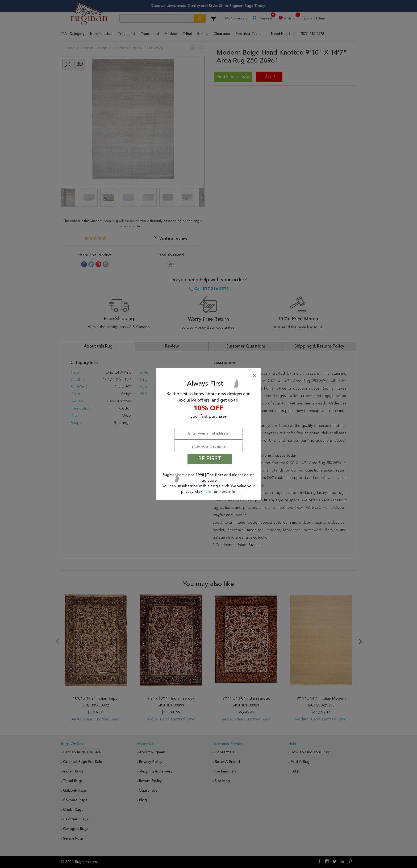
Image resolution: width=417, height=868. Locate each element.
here (208, 492)
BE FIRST (210, 459)
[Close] (210, 376)
